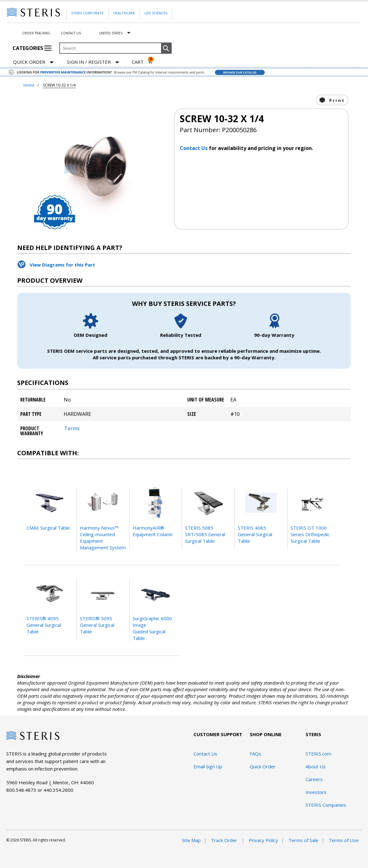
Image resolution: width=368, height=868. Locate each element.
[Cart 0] (142, 62)
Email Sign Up (208, 766)
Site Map (191, 840)
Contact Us (71, 33)
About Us (316, 766)
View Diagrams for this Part (62, 265)
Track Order (225, 840)
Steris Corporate (87, 13)
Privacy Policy (263, 840)
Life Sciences (156, 13)
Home (29, 85)
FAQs (255, 754)
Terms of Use (344, 840)
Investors (316, 792)
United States (111, 33)
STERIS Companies (326, 805)
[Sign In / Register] (93, 62)
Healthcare (124, 13)
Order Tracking (36, 33)
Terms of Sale (303, 840)
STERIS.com (318, 754)
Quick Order (33, 62)
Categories (32, 48)
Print (336, 100)
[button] (166, 48)
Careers (314, 779)
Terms (72, 428)
